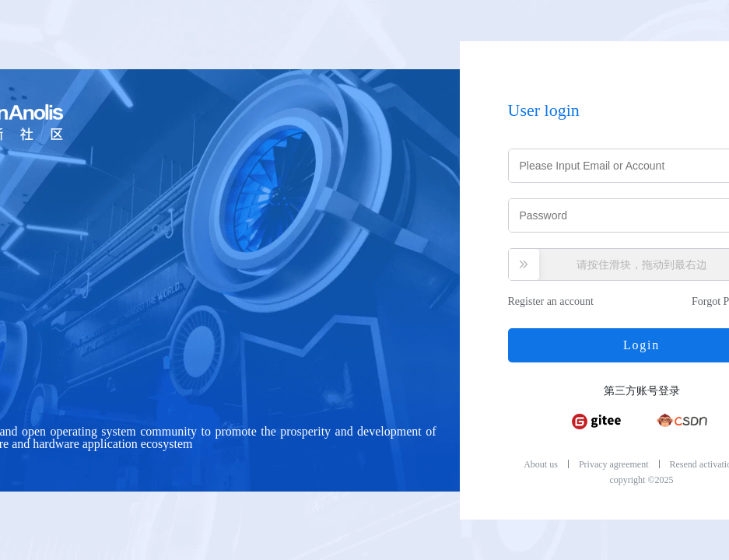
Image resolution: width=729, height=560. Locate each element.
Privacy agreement (614, 464)
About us (541, 464)
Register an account (551, 302)
